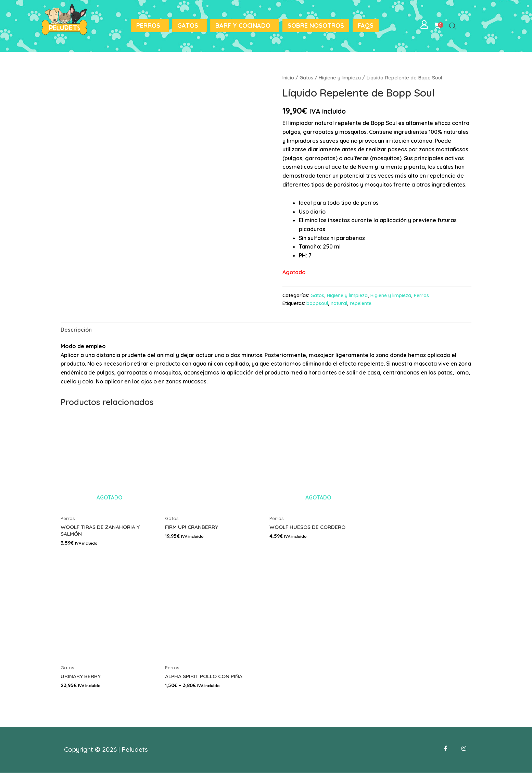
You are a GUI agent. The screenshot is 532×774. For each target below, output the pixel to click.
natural (339, 303)
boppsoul (317, 303)
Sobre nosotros (316, 26)
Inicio (288, 78)
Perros (148, 26)
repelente (361, 303)
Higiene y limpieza (340, 78)
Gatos (188, 26)
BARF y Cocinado (243, 26)
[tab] (77, 330)
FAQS (366, 26)
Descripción (77, 330)
